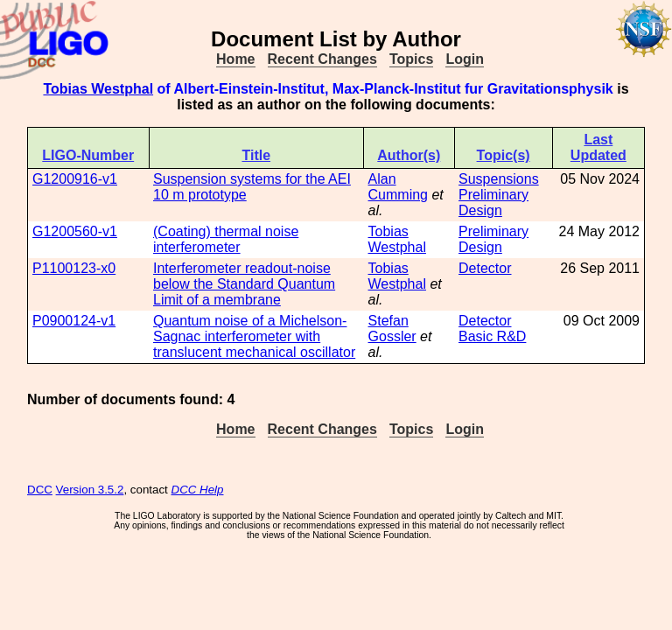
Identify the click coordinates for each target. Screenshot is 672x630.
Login (465, 59)
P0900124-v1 (74, 321)
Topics (411, 59)
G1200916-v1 (75, 179)
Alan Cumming (398, 187)
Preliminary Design (493, 203)
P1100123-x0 (74, 268)
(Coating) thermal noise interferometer (226, 239)
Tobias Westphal (98, 89)
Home (235, 59)
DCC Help (198, 490)
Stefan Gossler (392, 329)
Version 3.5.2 (90, 490)
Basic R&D (492, 336)
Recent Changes (322, 59)
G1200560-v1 (75, 231)
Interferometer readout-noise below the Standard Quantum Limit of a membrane (244, 284)
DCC (40, 490)
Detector (485, 268)
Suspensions (499, 179)
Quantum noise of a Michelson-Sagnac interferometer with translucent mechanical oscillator (254, 336)
